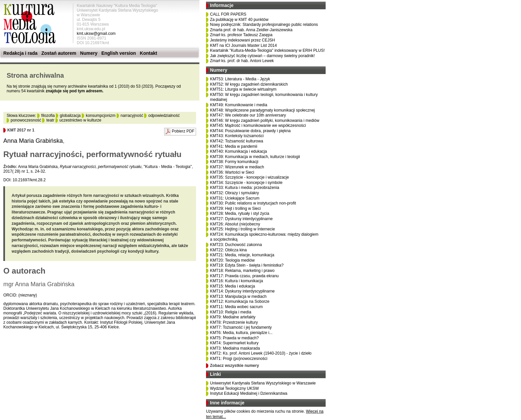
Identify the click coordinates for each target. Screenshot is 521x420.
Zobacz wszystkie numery (234, 366)
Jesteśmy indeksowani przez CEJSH (242, 40)
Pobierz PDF (183, 131)
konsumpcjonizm (101, 116)
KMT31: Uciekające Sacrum (235, 198)
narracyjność (132, 116)
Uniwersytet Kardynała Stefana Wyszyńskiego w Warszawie (263, 383)
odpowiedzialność (164, 116)
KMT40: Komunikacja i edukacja (238, 151)
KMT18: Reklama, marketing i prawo (242, 271)
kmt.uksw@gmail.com (96, 34)
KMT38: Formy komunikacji (234, 162)
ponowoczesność (26, 120)
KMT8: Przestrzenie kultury (234, 322)
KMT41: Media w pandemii (234, 146)
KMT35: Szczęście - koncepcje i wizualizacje (249, 177)
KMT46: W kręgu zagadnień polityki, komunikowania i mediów (265, 121)
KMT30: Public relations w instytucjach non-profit (253, 203)
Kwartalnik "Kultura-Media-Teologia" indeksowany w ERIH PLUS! (267, 50)
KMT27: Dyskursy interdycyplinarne (241, 219)
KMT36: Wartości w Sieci (232, 172)
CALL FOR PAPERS (228, 14)
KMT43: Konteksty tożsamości (237, 136)
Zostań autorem (59, 53)
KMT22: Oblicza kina (228, 250)
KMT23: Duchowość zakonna (236, 245)
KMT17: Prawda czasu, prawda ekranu (244, 276)
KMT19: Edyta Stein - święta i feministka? (247, 265)
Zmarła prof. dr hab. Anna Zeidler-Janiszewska (251, 30)
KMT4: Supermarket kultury (234, 343)
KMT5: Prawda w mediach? (234, 338)
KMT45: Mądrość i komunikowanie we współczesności (258, 126)
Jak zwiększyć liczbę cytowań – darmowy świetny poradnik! (262, 56)
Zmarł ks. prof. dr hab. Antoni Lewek (242, 61)
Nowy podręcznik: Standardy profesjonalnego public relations (264, 25)
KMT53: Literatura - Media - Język (240, 79)
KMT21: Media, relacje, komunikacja (242, 255)
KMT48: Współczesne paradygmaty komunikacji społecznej (262, 110)
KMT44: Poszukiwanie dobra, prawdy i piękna (250, 131)
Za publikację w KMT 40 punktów (239, 20)
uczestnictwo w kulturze (80, 120)
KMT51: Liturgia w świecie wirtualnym (243, 89)
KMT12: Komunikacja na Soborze (240, 301)
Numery (89, 53)
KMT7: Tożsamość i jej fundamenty (241, 327)
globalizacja (70, 116)
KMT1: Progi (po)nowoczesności (239, 359)
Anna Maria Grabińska (33, 141)
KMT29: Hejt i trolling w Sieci (235, 209)
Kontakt (149, 53)
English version (119, 53)
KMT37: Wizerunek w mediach (237, 167)
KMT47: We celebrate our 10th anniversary (248, 115)
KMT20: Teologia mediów (232, 260)
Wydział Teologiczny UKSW (234, 388)
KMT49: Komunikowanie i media (239, 105)
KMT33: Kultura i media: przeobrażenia (245, 188)
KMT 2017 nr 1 (21, 130)
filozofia (48, 116)
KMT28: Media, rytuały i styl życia (240, 213)
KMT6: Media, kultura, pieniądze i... (241, 333)
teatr (50, 120)
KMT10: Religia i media (231, 312)
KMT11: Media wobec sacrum (236, 307)
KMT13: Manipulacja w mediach (238, 296)
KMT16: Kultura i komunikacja (236, 281)
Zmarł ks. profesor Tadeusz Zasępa (241, 35)
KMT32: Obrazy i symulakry (234, 193)
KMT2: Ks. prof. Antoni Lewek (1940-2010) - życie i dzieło (261, 353)
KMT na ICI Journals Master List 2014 (243, 45)
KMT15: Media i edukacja (232, 286)
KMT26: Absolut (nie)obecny (235, 224)
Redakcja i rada (20, 53)
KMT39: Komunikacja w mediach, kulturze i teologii (255, 157)
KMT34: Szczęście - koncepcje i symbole (246, 183)
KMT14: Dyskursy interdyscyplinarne (242, 291)
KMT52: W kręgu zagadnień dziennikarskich (249, 84)
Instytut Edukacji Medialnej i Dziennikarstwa (249, 393)
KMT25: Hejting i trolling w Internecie (242, 229)
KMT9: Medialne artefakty (233, 317)
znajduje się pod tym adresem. (74, 91)
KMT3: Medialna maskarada (235, 348)
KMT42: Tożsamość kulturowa (237, 141)
